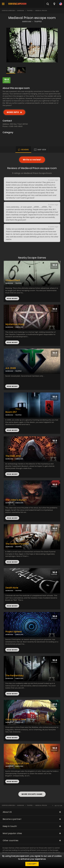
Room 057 (11, 412)
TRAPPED (38, 22)
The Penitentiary (15, 676)
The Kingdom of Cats (17, 763)
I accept (32, 864)
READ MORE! (12, 342)
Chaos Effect (13, 280)
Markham (21, 11)
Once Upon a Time (16, 719)
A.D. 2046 (11, 368)
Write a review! (32, 160)
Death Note (12, 588)
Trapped (30, 11)
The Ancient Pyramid (17, 544)
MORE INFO (13, 112)
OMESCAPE (19, 327)
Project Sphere (14, 632)
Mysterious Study (15, 324)
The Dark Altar (13, 456)
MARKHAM (27, 22)
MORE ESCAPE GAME (32, 794)
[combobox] (54, 4)
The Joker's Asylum (16, 500)
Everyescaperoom (8, 11)
